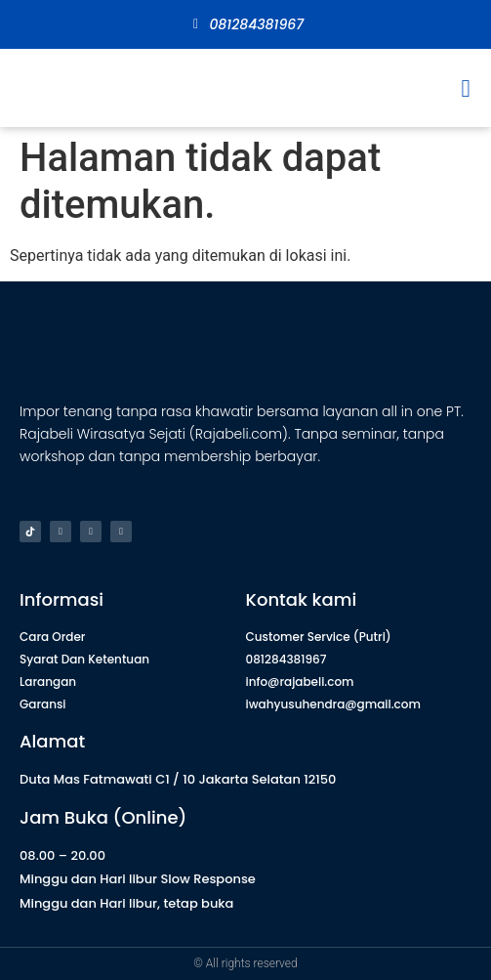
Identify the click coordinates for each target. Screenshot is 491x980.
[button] (466, 88)
